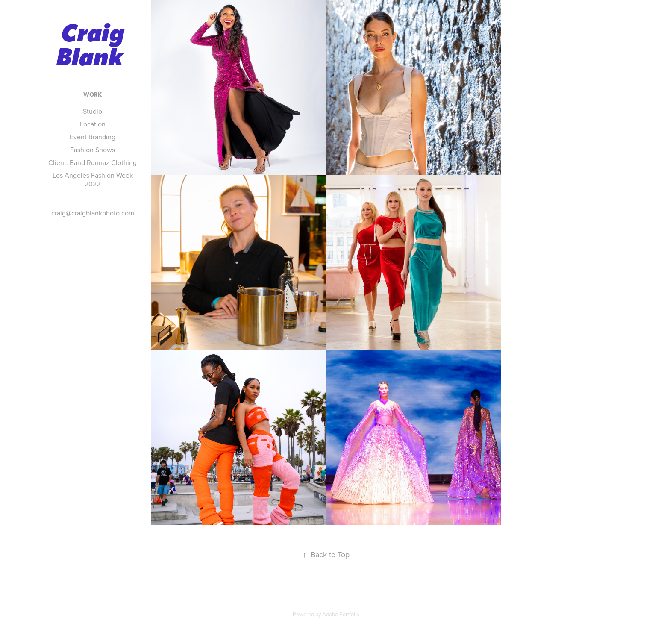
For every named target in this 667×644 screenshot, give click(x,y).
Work (93, 95)
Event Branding (93, 137)
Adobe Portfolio (341, 614)
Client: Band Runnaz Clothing (93, 162)
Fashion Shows (93, 150)
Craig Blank (93, 45)
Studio (93, 111)
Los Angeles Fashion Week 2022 (93, 179)
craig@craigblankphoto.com (93, 213)
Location (93, 124)
